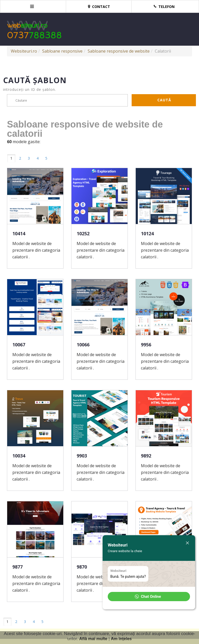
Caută (164, 100)
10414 (19, 233)
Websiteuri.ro (24, 51)
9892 (146, 456)
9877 (17, 567)
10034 (19, 456)
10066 (83, 345)
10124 (147, 233)
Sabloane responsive (62, 51)
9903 (82, 456)
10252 (83, 233)
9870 (82, 567)
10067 (19, 345)
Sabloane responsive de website (119, 51)
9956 (146, 345)
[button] (149, 597)
